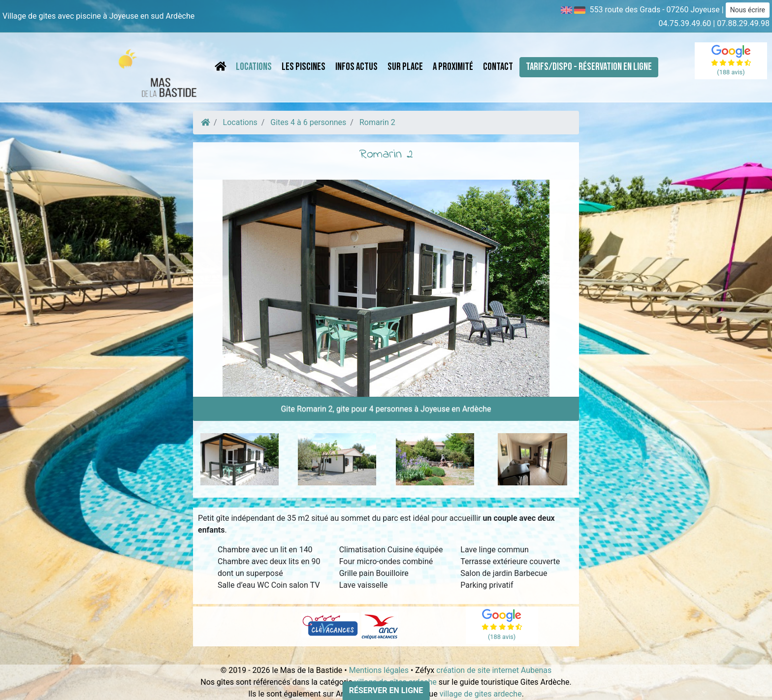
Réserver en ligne (386, 690)
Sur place (405, 67)
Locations (254, 67)
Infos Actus (356, 67)
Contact (498, 67)
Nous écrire (748, 10)
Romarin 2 (377, 122)
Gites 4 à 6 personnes (308, 122)
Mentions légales (379, 670)
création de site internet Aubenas (494, 670)
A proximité (453, 67)
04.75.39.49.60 (685, 23)
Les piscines (304, 67)
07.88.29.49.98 (743, 23)
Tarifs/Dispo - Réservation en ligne (589, 67)
